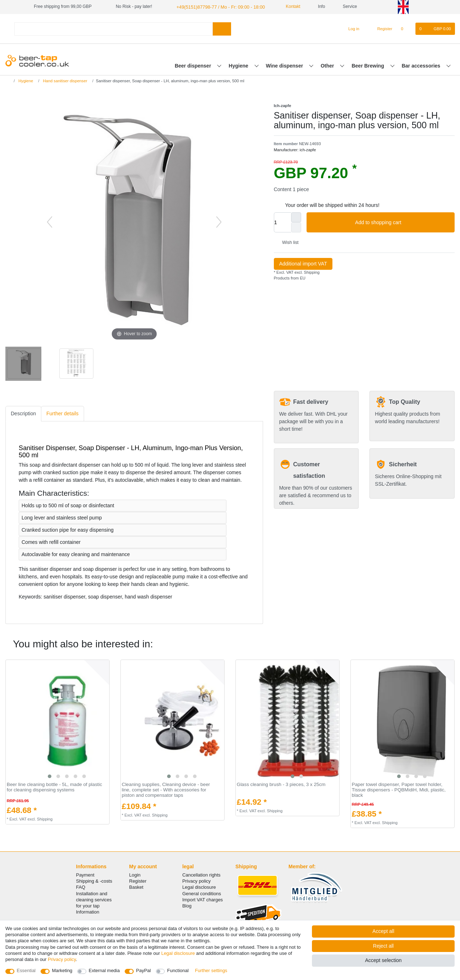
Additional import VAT (303, 263)
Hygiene (239, 65)
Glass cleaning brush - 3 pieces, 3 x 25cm (281, 784)
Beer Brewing (368, 65)
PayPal (144, 970)
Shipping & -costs (94, 881)
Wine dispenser (285, 65)
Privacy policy (196, 881)
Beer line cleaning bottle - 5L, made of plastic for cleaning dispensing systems (54, 787)
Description (23, 413)
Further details (62, 413)
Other (328, 65)
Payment (85, 875)
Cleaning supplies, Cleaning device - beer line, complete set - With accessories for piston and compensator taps (166, 789)
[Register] (381, 28)
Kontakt (286, 6)
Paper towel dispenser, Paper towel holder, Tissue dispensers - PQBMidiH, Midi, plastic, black (399, 789)
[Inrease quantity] (296, 217)
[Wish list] (406, 28)
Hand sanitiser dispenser (64, 80)
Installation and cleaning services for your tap (94, 899)
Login (135, 875)
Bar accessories (422, 65)
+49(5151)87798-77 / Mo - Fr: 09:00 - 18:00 (217, 6)
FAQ (81, 887)
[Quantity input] (282, 222)
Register (138, 881)
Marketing (62, 970)
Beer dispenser (194, 65)
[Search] (222, 28)
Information (88, 912)
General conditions (202, 893)
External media (104, 970)
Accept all (383, 931)
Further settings (211, 970)
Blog (187, 905)
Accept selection (383, 960)
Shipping (311, 272)
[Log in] (351, 28)
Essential (26, 970)
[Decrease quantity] (296, 227)
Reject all (383, 946)
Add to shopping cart (402, 222)
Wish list (288, 242)
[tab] (23, 413)
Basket (136, 887)
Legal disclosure (199, 887)
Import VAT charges (203, 899)
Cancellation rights (201, 875)
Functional (178, 970)
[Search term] (114, 28)
